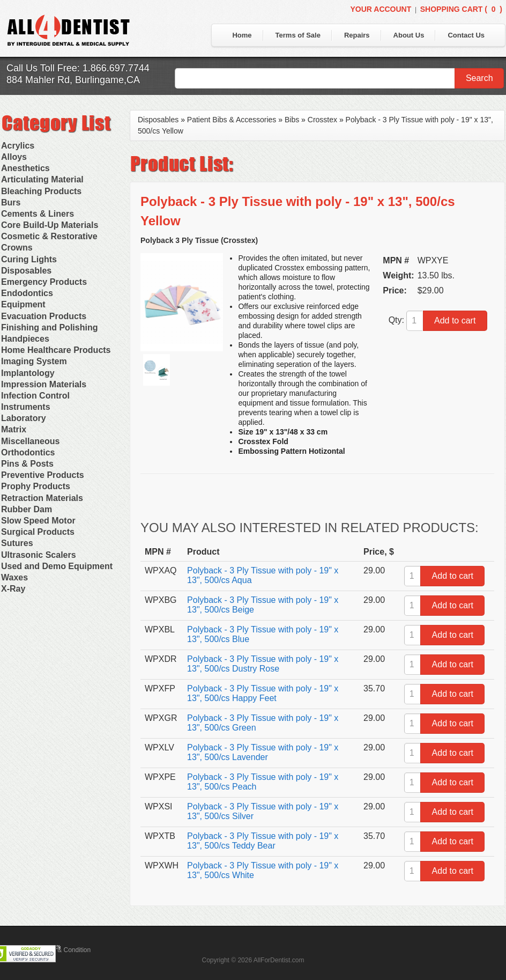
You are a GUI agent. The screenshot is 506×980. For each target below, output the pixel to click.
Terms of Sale (298, 35)
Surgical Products (38, 532)
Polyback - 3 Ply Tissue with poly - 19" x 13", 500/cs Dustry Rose (263, 664)
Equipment (23, 304)
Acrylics (18, 146)
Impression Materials (44, 384)
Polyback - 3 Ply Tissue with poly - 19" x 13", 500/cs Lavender (263, 752)
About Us (409, 35)
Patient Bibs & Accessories (232, 120)
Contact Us (466, 35)
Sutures (17, 543)
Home (242, 35)
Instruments (26, 407)
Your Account (381, 9)
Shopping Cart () (461, 9)
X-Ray (13, 589)
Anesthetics (25, 168)
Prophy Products (36, 486)
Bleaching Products (41, 191)
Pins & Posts (27, 464)
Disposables (26, 271)
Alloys (14, 157)
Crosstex (322, 120)
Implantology (28, 373)
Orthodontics (28, 452)
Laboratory (24, 418)
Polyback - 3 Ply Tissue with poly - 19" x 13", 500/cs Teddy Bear (263, 841)
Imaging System (34, 361)
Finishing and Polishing (49, 327)
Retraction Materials (42, 498)
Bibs (292, 120)
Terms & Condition (64, 950)
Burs (11, 202)
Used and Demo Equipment (57, 566)
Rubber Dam (27, 509)
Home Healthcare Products (56, 350)
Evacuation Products (44, 316)
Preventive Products (43, 475)
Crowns (17, 248)
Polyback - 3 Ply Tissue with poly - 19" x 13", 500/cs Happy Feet (263, 693)
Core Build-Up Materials (50, 225)
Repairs (357, 35)
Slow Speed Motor (38, 521)
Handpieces (25, 339)
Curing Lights (29, 259)
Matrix (14, 429)
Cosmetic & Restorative (49, 236)
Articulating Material (42, 179)
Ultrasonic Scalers (39, 555)
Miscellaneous (30, 441)
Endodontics (27, 293)
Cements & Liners (38, 214)
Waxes (14, 577)
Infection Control (35, 396)
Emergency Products (44, 282)
